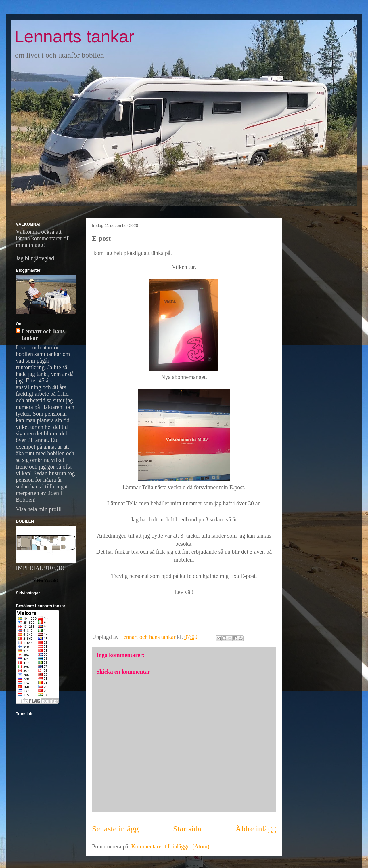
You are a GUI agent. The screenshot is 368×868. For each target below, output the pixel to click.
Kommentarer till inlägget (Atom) (170, 846)
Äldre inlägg (256, 829)
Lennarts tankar (74, 36)
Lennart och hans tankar (43, 335)
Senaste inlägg (115, 829)
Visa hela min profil (39, 509)
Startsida (187, 829)
